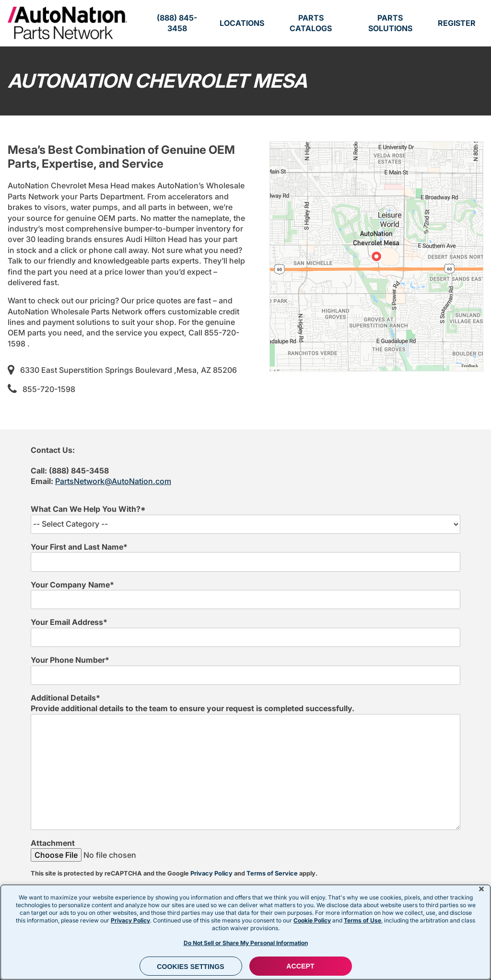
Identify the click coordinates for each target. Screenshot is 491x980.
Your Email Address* (69, 622)
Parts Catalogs (311, 23)
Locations (242, 23)
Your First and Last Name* (79, 547)
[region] (376, 256)
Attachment (53, 843)
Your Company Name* (72, 585)
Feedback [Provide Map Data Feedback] (470, 366)
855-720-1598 (49, 389)
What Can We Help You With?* (88, 509)
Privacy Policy (211, 873)
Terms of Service (272, 873)
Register (457, 23)
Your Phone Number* (70, 660)
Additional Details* (65, 698)
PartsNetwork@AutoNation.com (113, 481)
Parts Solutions (390, 23)
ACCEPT (300, 966)
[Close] (481, 889)
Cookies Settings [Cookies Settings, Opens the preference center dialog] (191, 967)
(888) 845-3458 (177, 23)
